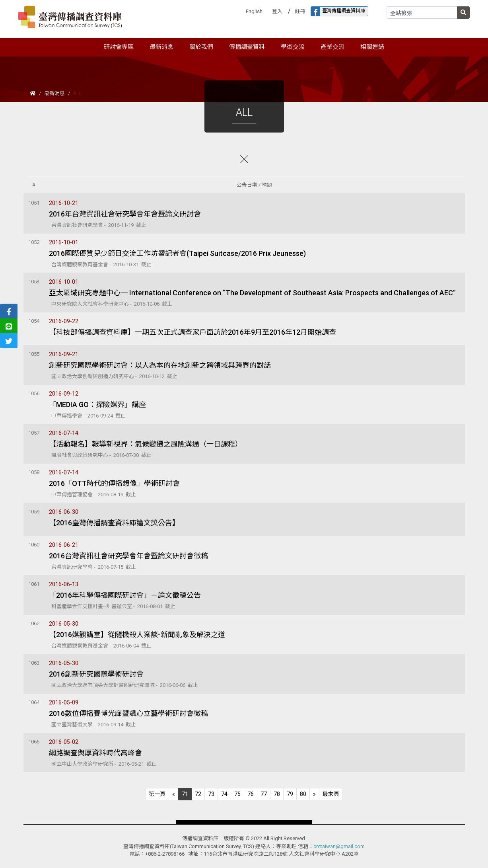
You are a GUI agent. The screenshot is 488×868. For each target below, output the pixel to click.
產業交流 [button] (332, 47)
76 (251, 794)
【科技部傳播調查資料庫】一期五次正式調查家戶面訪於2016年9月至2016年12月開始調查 (192, 332)
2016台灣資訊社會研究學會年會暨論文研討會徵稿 (128, 556)
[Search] (422, 13)
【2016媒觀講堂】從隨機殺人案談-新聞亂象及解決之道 (137, 635)
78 (277, 794)
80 (303, 794)
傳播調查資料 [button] (247, 47)
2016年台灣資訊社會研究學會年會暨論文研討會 (125, 214)
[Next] (314, 794)
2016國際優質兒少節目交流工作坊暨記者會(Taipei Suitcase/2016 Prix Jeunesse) (177, 253)
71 (185, 794)
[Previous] (157, 794)
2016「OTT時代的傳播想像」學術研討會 (114, 483)
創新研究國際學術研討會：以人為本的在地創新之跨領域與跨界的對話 (160, 365)
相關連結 (372, 47)
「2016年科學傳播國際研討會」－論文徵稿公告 (125, 595)
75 (237, 794)
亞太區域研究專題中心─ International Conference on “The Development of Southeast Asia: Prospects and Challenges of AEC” (252, 293)
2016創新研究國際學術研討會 (96, 674)
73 (211, 794)
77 (264, 794)
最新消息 (54, 93)
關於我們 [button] (201, 47)
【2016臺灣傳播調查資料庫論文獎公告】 (114, 523)
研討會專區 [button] (119, 47)
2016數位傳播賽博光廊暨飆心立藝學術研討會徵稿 (128, 713)
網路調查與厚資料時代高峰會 (95, 753)
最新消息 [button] (161, 47)
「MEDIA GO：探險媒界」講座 (97, 405)
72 (198, 794)
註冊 (300, 11)
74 (224, 794)
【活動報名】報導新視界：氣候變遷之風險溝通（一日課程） (146, 444)
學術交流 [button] (293, 47)
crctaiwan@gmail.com (339, 846)
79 (290, 794)
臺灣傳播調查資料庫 (338, 11)
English (254, 11)
